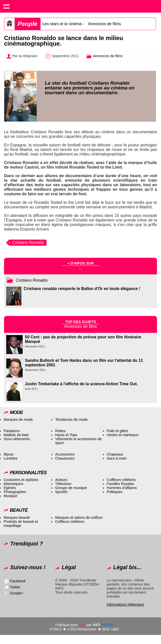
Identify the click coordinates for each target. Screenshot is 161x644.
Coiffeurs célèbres (121, 480)
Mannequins (13, 484)
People (28, 24)
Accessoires (65, 454)
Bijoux (8, 454)
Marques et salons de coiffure (79, 518)
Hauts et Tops (66, 435)
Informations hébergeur (125, 604)
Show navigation (6, 6)
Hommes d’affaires (122, 488)
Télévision (63, 484)
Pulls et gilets (117, 431)
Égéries (10, 488)
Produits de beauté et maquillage (21, 524)
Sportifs (61, 492)
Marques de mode (18, 420)
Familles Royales (120, 484)
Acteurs (61, 480)
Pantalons (12, 431)
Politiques (114, 492)
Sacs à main (117, 458)
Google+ (16, 593)
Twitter (15, 587)
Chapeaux (115, 454)
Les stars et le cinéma (62, 24)
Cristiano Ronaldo (28, 243)
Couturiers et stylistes (21, 480)
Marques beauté (17, 518)
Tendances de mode (71, 420)
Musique (10, 496)
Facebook (17, 581)
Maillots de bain (16, 435)
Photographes (15, 492)
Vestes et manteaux (123, 435)
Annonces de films (105, 24)
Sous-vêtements (17, 439)
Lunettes (10, 458)
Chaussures (65, 458)
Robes (60, 431)
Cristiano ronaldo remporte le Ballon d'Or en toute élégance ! (82, 289)
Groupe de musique (71, 488)
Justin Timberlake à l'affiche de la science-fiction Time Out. (81, 384)
